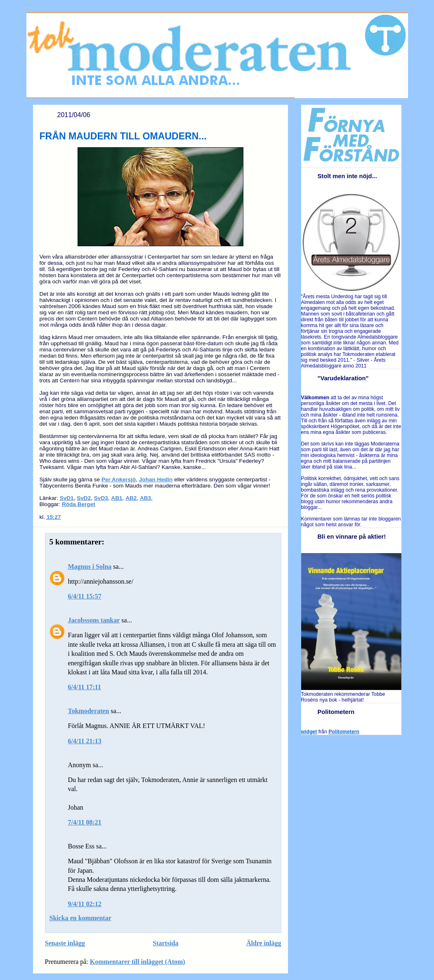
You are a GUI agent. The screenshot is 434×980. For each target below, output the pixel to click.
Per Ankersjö (119, 479)
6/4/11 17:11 (85, 687)
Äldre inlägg (264, 943)
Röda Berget (79, 504)
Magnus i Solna (90, 567)
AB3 (145, 498)
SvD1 (67, 498)
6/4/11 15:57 (85, 596)
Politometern (344, 732)
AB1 (117, 498)
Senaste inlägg (65, 943)
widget (309, 732)
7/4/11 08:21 (85, 822)
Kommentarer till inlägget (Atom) (138, 962)
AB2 (131, 498)
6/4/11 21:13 (85, 741)
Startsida (165, 943)
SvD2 (84, 498)
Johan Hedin (156, 479)
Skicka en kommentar (80, 918)
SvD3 (101, 498)
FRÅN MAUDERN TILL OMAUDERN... (123, 136)
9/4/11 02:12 (85, 904)
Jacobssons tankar (94, 620)
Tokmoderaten (89, 711)
